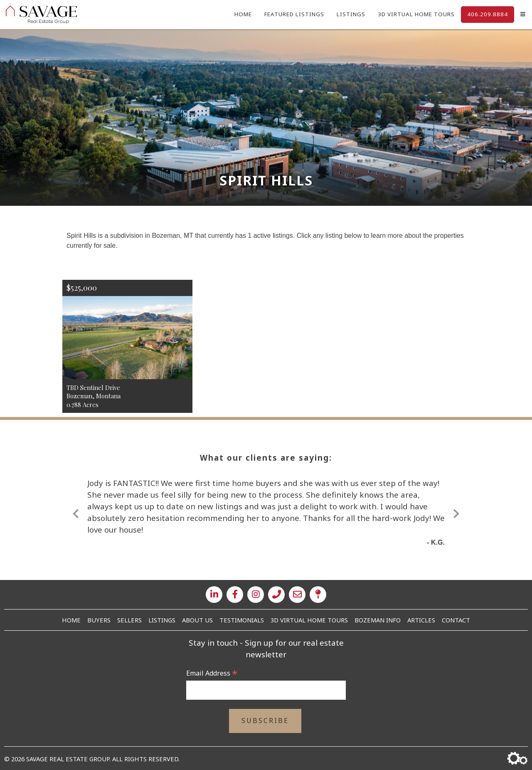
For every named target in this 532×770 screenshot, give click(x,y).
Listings (351, 14)
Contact (456, 620)
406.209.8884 (488, 14)
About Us (197, 620)
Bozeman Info (378, 620)
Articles (421, 620)
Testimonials (242, 620)
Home (243, 14)
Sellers (129, 620)
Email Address (212, 673)
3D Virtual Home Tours (416, 14)
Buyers (99, 620)
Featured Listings (294, 14)
